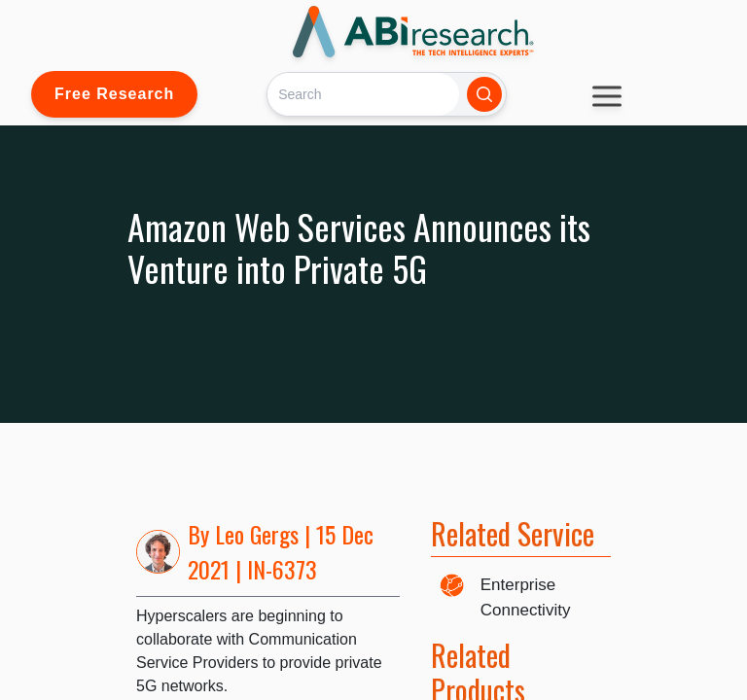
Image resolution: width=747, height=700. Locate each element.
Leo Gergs (257, 534)
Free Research (114, 94)
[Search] (363, 94)
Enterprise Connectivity (526, 597)
